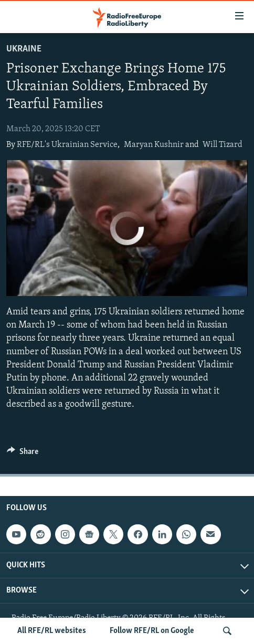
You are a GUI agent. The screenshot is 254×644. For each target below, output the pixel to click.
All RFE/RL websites (52, 631)
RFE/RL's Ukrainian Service (67, 145)
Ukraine (24, 49)
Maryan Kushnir (154, 145)
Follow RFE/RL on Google (152, 631)
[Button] (23, 454)
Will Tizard (223, 145)
